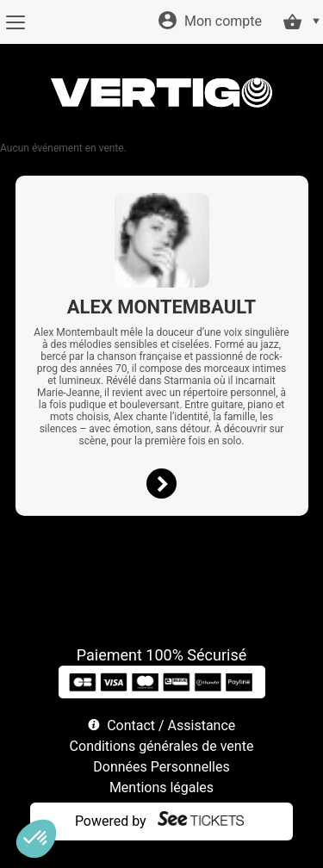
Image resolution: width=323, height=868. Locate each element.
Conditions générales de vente (162, 746)
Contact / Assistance (171, 725)
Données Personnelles (161, 767)
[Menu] (15, 22)
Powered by (111, 821)
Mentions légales (161, 787)
